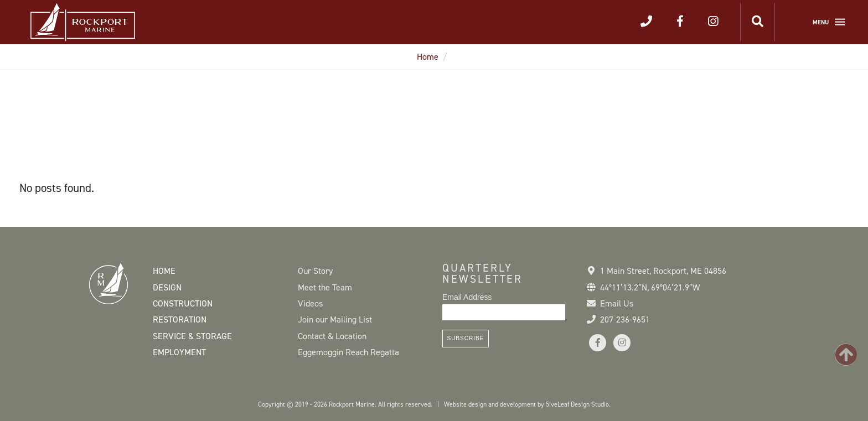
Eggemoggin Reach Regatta (348, 352)
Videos (310, 303)
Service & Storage (192, 336)
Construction (183, 303)
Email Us (617, 303)
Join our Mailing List (335, 319)
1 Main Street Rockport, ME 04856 (663, 271)
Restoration (180, 319)
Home (428, 57)
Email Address (467, 297)
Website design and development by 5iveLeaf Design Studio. (527, 404)
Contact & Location (332, 336)
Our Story (315, 271)
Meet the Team (325, 287)
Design (167, 287)
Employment (179, 352)
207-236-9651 (625, 319)
